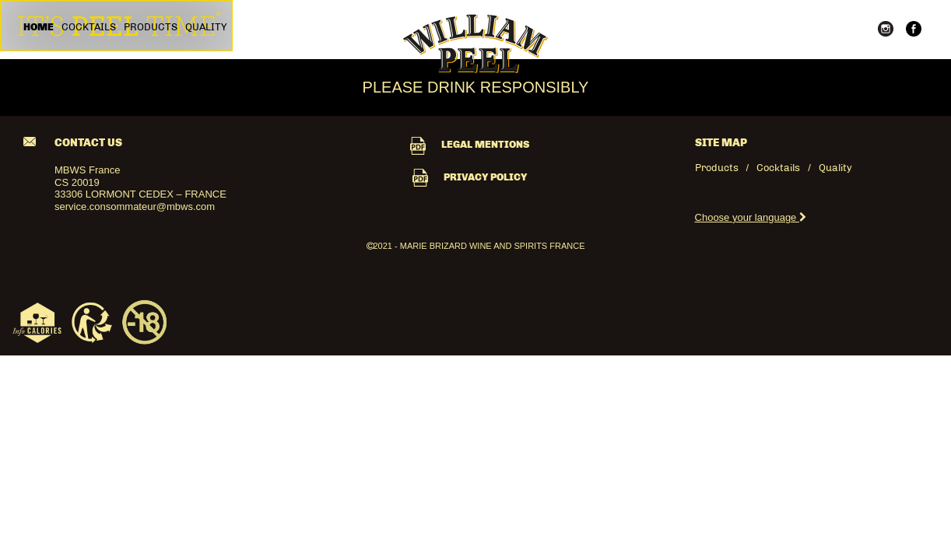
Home (39, 27)
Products (151, 27)
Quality (206, 27)
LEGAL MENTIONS (470, 144)
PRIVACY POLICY (470, 177)
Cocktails (89, 27)
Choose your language (751, 217)
